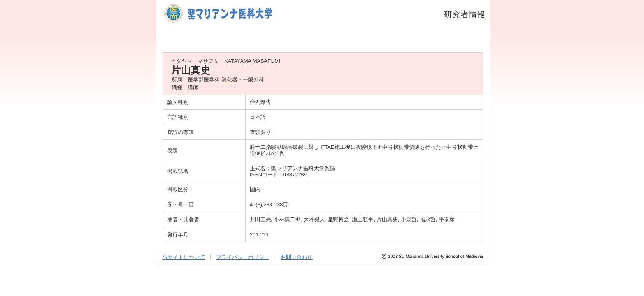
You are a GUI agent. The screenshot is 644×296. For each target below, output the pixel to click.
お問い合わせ (297, 257)
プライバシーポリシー (243, 257)
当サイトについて (184, 257)
